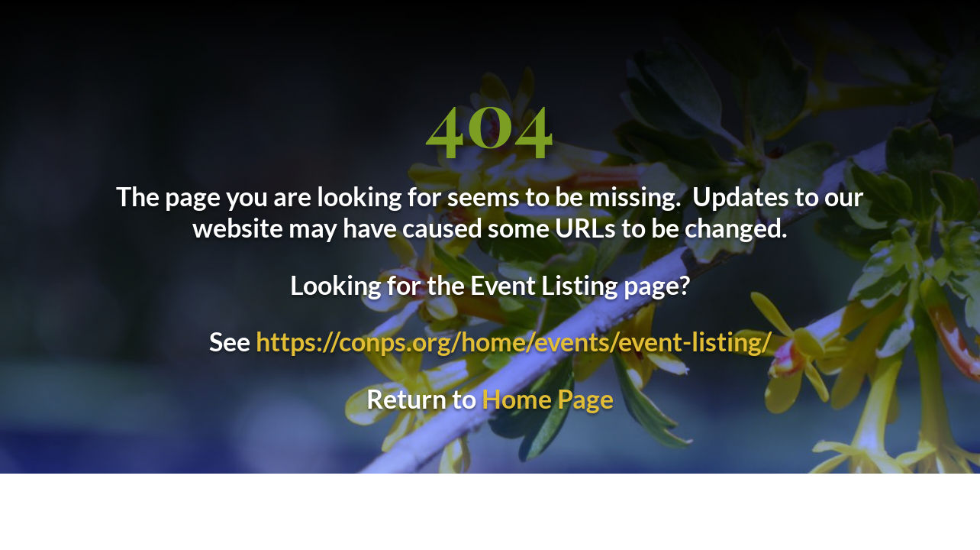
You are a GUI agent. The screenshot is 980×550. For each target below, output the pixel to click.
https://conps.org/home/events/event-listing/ (514, 341)
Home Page (548, 398)
